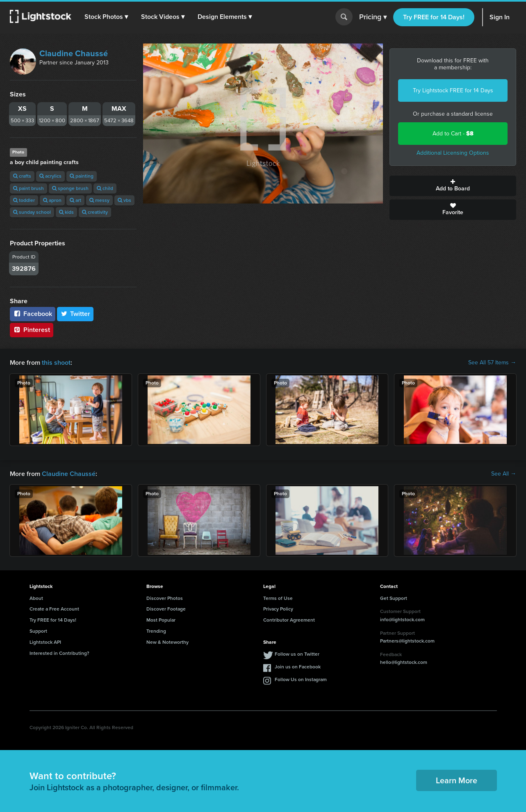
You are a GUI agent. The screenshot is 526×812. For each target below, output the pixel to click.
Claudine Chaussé (74, 53)
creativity (95, 212)
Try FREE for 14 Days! (434, 17)
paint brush (28, 188)
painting (82, 176)
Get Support (394, 598)
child (105, 188)
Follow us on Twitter (297, 654)
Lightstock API (45, 642)
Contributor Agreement (289, 620)
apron (52, 200)
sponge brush (70, 188)
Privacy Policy (278, 609)
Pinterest (32, 330)
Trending (156, 631)
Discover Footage (166, 609)
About (36, 598)
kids (66, 212)
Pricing (373, 17)
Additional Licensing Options (453, 153)
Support (38, 631)
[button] (106, 17)
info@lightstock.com (402, 620)
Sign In (500, 17)
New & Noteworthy (167, 642)
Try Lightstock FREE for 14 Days (453, 90)
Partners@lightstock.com (407, 641)
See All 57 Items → (492, 363)
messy (99, 200)
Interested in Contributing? (59, 653)
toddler (24, 200)
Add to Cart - (453, 134)
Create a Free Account (54, 609)
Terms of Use (278, 598)
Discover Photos (165, 598)
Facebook (33, 314)
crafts (22, 176)
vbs (124, 200)
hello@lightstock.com (404, 662)
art (75, 200)
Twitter (75, 314)
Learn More (457, 780)
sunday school (32, 212)
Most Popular (161, 620)
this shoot (56, 363)
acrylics (50, 176)
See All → (504, 474)
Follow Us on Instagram (301, 679)
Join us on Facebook (298, 667)
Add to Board (453, 186)
